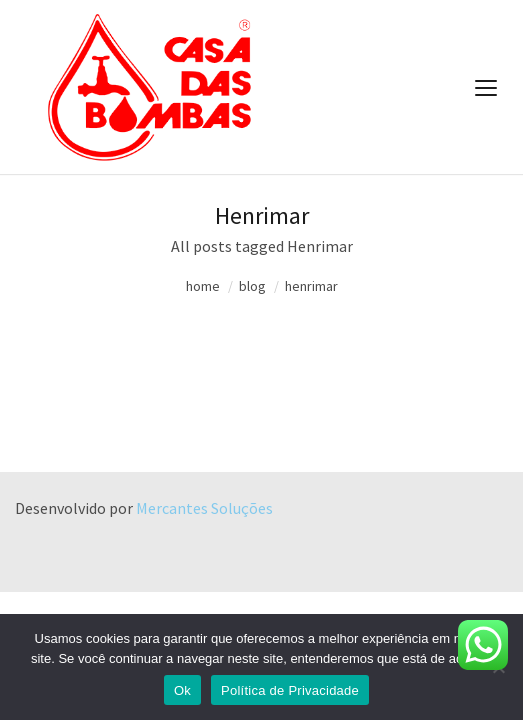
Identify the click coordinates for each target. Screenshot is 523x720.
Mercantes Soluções (204, 508)
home (203, 286)
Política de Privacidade (290, 690)
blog (252, 286)
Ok (182, 690)
